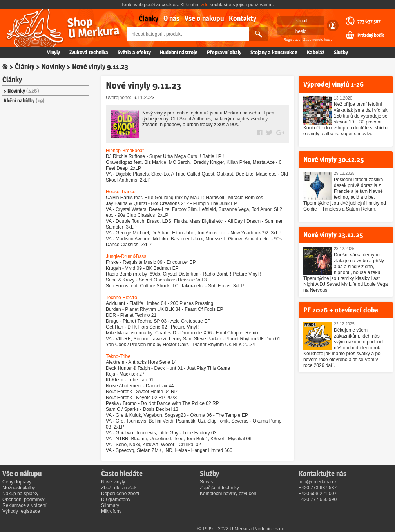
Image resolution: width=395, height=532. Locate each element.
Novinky (53, 66)
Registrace (292, 40)
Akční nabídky (24, 100)
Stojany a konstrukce (274, 52)
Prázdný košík (371, 35)
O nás (171, 18)
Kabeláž (316, 52)
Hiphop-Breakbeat (125, 151)
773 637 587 (369, 21)
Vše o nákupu (204, 18)
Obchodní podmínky (23, 499)
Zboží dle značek (119, 488)
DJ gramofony (116, 499)
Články (149, 18)
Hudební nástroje (179, 52)
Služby (341, 52)
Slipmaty (110, 505)
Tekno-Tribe (118, 356)
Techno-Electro (121, 298)
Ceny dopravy (17, 482)
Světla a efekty (134, 52)
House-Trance (121, 192)
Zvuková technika (89, 52)
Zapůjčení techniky (219, 488)
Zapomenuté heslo (318, 40)
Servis (206, 482)
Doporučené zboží (120, 494)
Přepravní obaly (224, 52)
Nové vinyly (113, 482)
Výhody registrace (21, 511)
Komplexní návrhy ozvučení (229, 494)
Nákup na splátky (20, 494)
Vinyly (53, 52)
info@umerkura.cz (318, 482)
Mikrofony (111, 511)
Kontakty (243, 18)
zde (205, 5)
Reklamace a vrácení (24, 505)
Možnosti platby (19, 488)
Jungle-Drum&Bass (126, 256)
